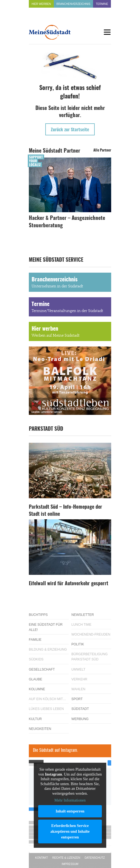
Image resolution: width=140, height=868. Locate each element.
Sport (77, 699)
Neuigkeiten (40, 729)
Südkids (36, 659)
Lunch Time (81, 625)
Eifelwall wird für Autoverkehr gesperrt (68, 584)
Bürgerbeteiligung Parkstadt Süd (89, 657)
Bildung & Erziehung (48, 649)
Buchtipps (38, 615)
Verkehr (79, 679)
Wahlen (78, 689)
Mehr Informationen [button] (70, 800)
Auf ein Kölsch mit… (47, 699)
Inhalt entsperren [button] (70, 811)
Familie (35, 640)
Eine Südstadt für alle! (46, 627)
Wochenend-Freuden (91, 634)
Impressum (70, 864)
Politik (78, 644)
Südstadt (80, 709)
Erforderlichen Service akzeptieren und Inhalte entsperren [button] (70, 831)
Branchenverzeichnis (73, 4)
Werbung (80, 719)
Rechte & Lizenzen (66, 858)
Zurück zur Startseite (70, 130)
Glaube (36, 679)
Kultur (35, 719)
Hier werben (41, 4)
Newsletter (83, 615)
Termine (102, 4)
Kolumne (37, 689)
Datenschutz (95, 858)
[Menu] (107, 32)
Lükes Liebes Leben (46, 709)
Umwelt (78, 669)
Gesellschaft (42, 669)
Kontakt (41, 858)
